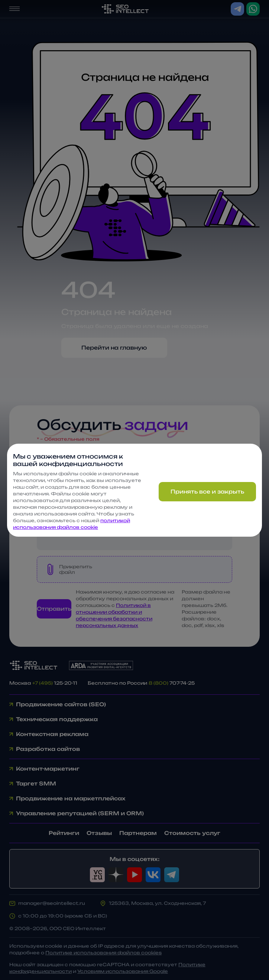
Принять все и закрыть (207, 491)
